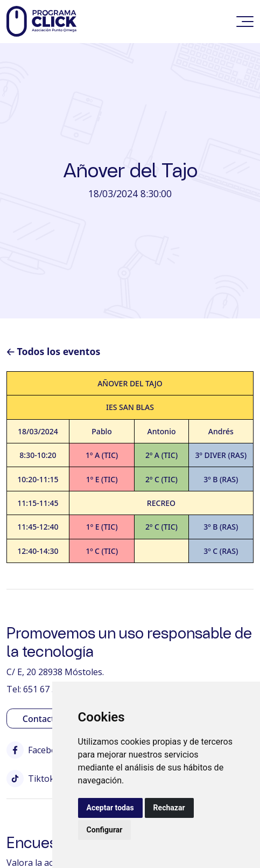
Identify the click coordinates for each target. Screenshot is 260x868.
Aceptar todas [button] (110, 808)
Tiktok (30, 779)
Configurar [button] (105, 830)
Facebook (37, 750)
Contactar (43, 719)
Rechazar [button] (169, 808)
